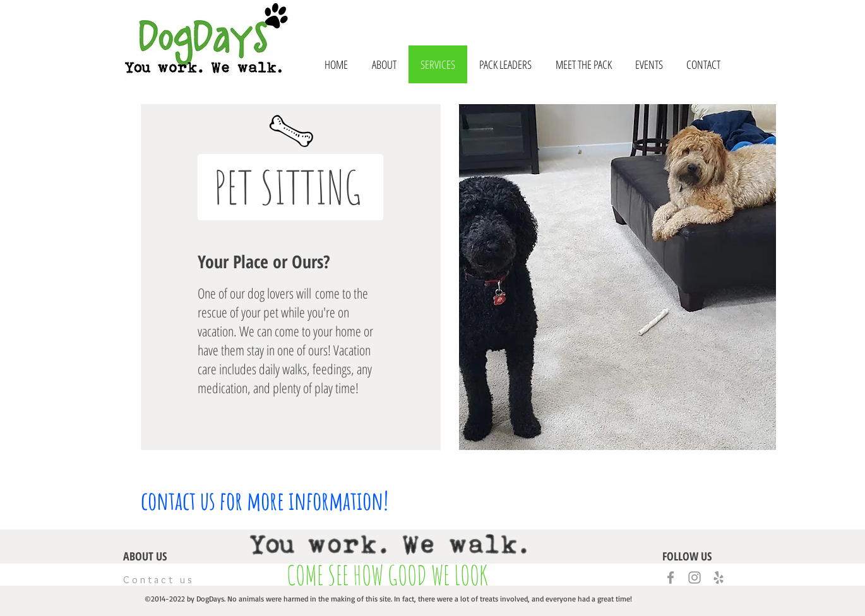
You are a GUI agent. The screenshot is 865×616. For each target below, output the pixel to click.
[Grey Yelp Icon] (719, 577)
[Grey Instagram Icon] (695, 577)
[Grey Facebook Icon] (671, 577)
